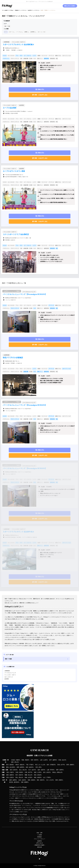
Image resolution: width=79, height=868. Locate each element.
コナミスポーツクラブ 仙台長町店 (16, 234)
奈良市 (49, 772)
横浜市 (22, 765)
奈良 (44, 772)
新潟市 (15, 770)
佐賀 (20, 780)
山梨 (48, 770)
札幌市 (18, 760)
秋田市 (36, 760)
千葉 (27, 765)
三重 (36, 767)
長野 (57, 770)
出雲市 (30, 777)
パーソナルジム (19, 32)
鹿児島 (11, 782)
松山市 (30, 775)
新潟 (11, 770)
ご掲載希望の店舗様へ (39, 845)
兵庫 (26, 772)
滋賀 (35, 772)
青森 (23, 760)
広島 (7, 777)
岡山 (17, 777)
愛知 (7, 767)
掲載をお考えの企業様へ (70, 6)
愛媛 (26, 775)
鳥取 (35, 777)
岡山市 (21, 777)
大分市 (52, 780)
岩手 (50, 760)
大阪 (7, 772)
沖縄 (22, 782)
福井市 (43, 770)
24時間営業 (7, 671)
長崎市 (33, 780)
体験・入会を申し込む (41, 95)
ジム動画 (39, 835)
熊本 (38, 780)
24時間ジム (27, 32)
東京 (7, 765)
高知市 (39, 775)
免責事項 (39, 841)
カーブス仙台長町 (10, 108)
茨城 (58, 765)
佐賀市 (24, 780)
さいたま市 (42, 765)
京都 (17, 772)
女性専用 (7, 679)
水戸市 (63, 765)
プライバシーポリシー (39, 839)
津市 (40, 767)
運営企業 (39, 847)
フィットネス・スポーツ (10, 675)
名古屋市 (12, 767)
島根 (26, 777)
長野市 (61, 770)
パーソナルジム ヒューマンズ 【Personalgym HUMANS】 (25, 294)
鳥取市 (39, 777)
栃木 (48, 765)
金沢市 (34, 770)
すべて (6, 32)
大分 (47, 780)
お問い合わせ (39, 843)
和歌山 (54, 772)
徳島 (7, 775)
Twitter (39, 859)
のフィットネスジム (21, 10)
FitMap (36, 866)
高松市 (21, 775)
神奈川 (17, 765)
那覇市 (26, 782)
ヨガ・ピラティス (9, 677)
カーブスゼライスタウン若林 (14, 171)
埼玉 (36, 765)
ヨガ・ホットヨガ (41, 32)
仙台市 (64, 760)
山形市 (46, 760)
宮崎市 (61, 780)
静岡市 (22, 767)
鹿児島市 (17, 782)
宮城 (60, 760)
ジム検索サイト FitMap (8, 10)
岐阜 (27, 767)
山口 (44, 777)
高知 (35, 775)
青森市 (27, 760)
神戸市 (30, 772)
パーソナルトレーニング (10, 673)
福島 (12, 762)
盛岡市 (55, 760)
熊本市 (42, 780)
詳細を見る (41, 89)
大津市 (39, 772)
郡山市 (17, 762)
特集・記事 (39, 833)
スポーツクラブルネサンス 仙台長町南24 (18, 45)
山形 (41, 760)
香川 (17, 775)
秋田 (32, 760)
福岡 (10, 780)
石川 (30, 770)
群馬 (68, 765)
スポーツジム (12, 32)
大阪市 (12, 772)
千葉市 (31, 765)
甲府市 (52, 770)
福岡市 (15, 780)
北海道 (13, 760)
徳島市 (12, 775)
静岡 (18, 767)
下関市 (49, 777)
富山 (20, 770)
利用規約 (39, 837)
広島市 (12, 777)
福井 (39, 770)
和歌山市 (60, 772)
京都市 (21, 772)
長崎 (29, 780)
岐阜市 (31, 767)
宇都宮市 (53, 765)
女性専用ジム (33, 32)
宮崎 (57, 780)
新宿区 (12, 765)
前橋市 (72, 765)
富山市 (25, 770)
